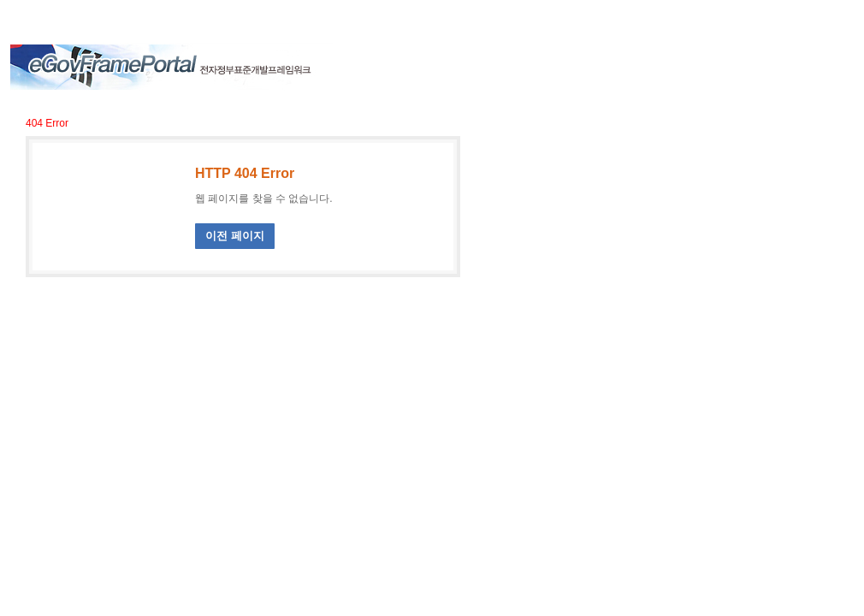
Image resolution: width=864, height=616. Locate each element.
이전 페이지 (235, 236)
